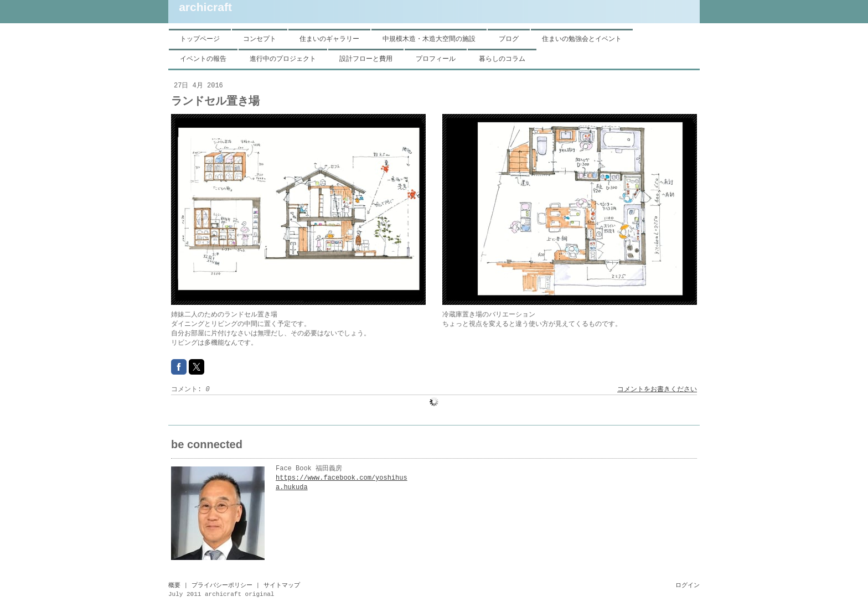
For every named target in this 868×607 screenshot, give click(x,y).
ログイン (688, 585)
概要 (174, 585)
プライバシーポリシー (222, 585)
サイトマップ (282, 585)
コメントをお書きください (657, 390)
